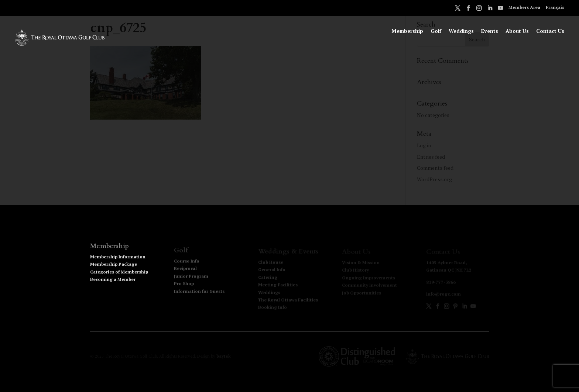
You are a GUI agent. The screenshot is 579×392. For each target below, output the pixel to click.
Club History (355, 270)
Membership (407, 31)
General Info (272, 270)
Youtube (500, 9)
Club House (271, 263)
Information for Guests (199, 292)
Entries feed (431, 157)
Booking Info (273, 308)
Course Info (187, 262)
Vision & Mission (361, 263)
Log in (424, 145)
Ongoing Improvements (369, 278)
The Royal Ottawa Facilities (288, 300)
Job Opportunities (362, 293)
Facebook (468, 9)
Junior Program (191, 277)
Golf (436, 31)
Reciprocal (185, 270)
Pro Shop (184, 285)
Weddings (461, 31)
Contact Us (550, 31)
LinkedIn (490, 9)
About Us (517, 31)
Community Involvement (369, 286)
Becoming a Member (113, 282)
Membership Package (114, 267)
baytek (224, 356)
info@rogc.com (443, 294)
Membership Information (118, 259)
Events (490, 31)
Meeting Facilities (278, 285)
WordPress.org (434, 179)
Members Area (524, 8)
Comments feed (435, 168)
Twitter (458, 9)
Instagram (479, 9)
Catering (268, 278)
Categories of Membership (119, 274)
